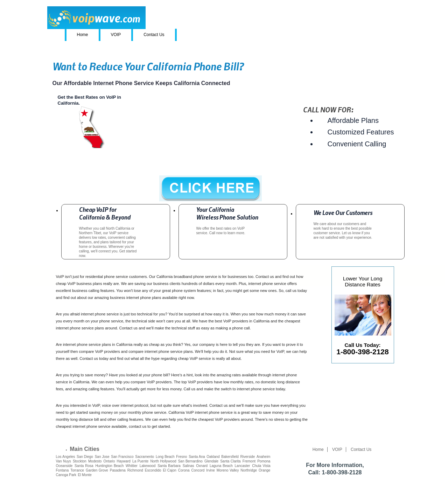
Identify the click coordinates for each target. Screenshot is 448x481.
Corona (184, 470)
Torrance (77, 470)
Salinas (188, 466)
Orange (264, 470)
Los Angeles (66, 457)
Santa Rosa (84, 466)
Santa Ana (197, 457)
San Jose (102, 457)
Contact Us (154, 35)
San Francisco (122, 457)
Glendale (211, 461)
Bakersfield (230, 457)
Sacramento (145, 457)
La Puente (140, 461)
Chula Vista (261, 466)
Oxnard (202, 466)
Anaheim (263, 457)
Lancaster (243, 466)
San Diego (85, 457)
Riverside (248, 457)
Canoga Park (66, 475)
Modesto (95, 461)
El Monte (85, 475)
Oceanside (64, 466)
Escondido (153, 470)
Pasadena (118, 470)
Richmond (135, 470)
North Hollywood (163, 461)
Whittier (132, 466)
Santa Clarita (230, 461)
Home (83, 35)
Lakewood (148, 466)
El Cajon (170, 470)
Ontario (109, 461)
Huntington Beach (109, 466)
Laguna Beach (221, 466)
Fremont (249, 461)
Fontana (62, 470)
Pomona (264, 461)
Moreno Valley (228, 470)
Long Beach (165, 457)
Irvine (210, 470)
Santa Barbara (169, 466)
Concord (198, 470)
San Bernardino (190, 461)
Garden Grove (97, 470)
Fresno (181, 457)
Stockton (80, 461)
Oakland (213, 457)
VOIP (116, 35)
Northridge (249, 470)
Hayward (123, 461)
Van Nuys (64, 461)
